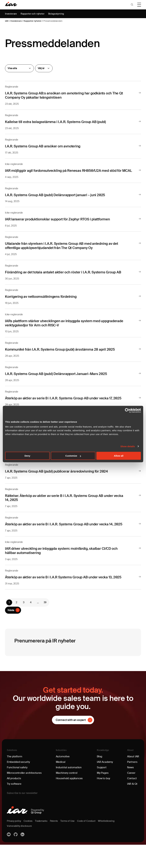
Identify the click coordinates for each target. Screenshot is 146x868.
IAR (7, 21)
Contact (132, 802)
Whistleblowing (110, 844)
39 (45, 625)
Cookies (29, 844)
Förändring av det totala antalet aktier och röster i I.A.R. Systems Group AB (69, 275)
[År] (44, 68)
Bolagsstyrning (58, 14)
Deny (27, 456)
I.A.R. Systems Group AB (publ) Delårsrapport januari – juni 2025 (60, 199)
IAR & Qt (132, 807)
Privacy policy (14, 844)
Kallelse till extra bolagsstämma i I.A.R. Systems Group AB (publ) (60, 122)
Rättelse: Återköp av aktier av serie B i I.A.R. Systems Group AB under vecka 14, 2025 (64, 513)
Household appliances (70, 802)
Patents (56, 844)
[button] (132, 5)
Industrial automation (69, 791)
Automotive (63, 780)
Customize (73, 456)
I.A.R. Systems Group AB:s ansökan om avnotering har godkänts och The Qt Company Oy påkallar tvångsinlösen (67, 95)
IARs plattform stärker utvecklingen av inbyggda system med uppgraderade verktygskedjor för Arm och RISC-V (57, 326)
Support (102, 791)
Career (131, 796)
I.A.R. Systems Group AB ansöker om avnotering (46, 146)
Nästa (11, 633)
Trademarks (43, 844)
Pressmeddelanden (53, 21)
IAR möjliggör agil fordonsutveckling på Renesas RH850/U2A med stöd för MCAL (66, 172)
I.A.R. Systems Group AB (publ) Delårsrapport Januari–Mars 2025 (61, 377)
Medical (61, 785)
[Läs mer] (140, 93)
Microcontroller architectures (25, 796)
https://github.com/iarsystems (16, 858)
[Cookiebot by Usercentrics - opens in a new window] (127, 410)
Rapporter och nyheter (34, 14)
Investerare (11, 14)
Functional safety (17, 791)
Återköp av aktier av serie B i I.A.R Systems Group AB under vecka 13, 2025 (62, 598)
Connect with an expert (71, 743)
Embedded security (19, 785)
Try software (14, 807)
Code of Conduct (89, 844)
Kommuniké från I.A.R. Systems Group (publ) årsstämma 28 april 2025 (65, 353)
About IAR (133, 780)
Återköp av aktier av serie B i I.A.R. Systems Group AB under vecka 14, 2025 (62, 541)
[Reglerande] (19, 68)
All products (14, 802)
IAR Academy (105, 785)
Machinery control (67, 796)
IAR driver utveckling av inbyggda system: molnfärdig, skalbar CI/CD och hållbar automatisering (67, 570)
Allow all (119, 456)
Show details (128, 446)
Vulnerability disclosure (20, 849)
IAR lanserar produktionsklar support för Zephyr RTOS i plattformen (63, 223)
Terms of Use (70, 844)
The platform (15, 780)
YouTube (9, 858)
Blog (100, 780)
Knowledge (103, 773)
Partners (132, 785)
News (130, 791)
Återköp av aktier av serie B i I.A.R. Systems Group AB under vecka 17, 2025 (62, 403)
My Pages (103, 796)
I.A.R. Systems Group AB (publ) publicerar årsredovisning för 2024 (62, 486)
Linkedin (23, 858)
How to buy (104, 802)
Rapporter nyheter (32, 21)
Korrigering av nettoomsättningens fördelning (44, 300)
